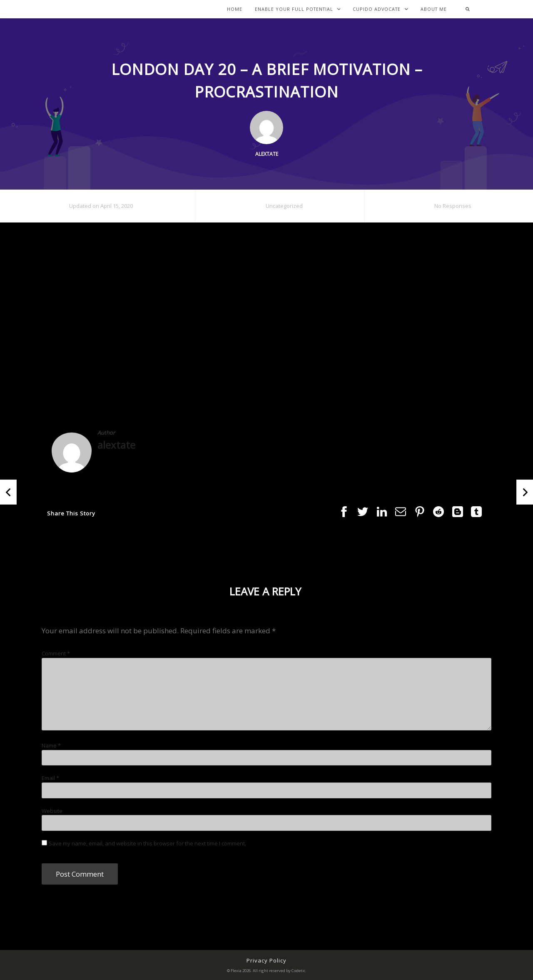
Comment (56, 653)
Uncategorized (284, 206)
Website (52, 811)
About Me (434, 9)
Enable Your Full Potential (298, 9)
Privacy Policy (266, 960)
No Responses (453, 206)
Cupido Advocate (380, 9)
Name (51, 745)
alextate (116, 445)
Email (50, 778)
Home (235, 9)
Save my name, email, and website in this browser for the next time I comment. (147, 843)
